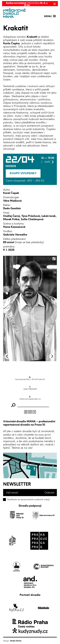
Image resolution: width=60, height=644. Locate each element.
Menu (48, 16)
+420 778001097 (30, 389)
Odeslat (49, 493)
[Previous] (7, 356)
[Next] (52, 162)
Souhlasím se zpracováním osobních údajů (28, 499)
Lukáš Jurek (49, 216)
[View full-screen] (54, 259)
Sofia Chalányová (32, 219)
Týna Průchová (31, 216)
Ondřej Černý (12, 216)
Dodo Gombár (12, 208)
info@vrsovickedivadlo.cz (30, 399)
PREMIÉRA (27, 4)
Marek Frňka (11, 219)
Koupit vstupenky (23, 173)
